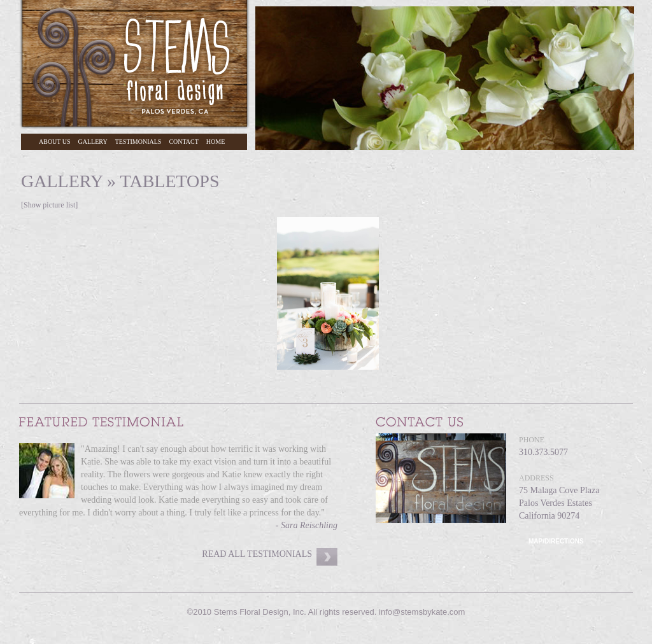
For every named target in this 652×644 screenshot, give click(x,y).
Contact (183, 142)
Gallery (93, 142)
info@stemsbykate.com (422, 612)
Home (216, 142)
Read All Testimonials (257, 554)
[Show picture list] (49, 205)
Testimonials (138, 142)
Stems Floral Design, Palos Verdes (134, 65)
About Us (55, 142)
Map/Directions (556, 541)
